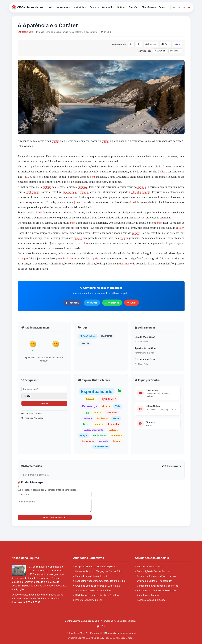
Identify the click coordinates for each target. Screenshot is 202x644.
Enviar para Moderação (54, 517)
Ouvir (166, 44)
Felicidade (112, 413)
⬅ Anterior (160, 51)
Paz (87, 413)
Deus (86, 424)
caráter (55, 141)
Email (131, 303)
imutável (83, 187)
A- (139, 44)
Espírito (117, 441)
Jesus (106, 406)
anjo (74, 202)
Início (51, 7)
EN (179, 7)
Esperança (89, 406)
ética (122, 238)
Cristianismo (88, 441)
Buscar (44, 403)
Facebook (72, 303)
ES (184, 7)
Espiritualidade (97, 391)
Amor (90, 399)
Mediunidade (99, 435)
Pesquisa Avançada (32, 418)
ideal (133, 202)
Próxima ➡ (175, 51)
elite (163, 172)
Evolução (113, 430)
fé (119, 391)
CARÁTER (85, 343)
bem (92, 177)
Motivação (102, 418)
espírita (146, 192)
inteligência (32, 192)
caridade (87, 418)
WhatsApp (112, 303)
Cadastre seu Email (32, 414)
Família (98, 413)
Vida (118, 406)
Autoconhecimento (94, 430)
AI (178, 44)
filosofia (136, 192)
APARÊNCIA (106, 336)
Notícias (121, 7)
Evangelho (113, 424)
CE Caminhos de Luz (28, 7)
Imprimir (151, 44)
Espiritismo (69, 258)
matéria (47, 187)
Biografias (134, 7)
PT (174, 7)
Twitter (92, 303)
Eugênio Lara (26, 32)
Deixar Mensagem (171, 466)
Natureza (98, 424)
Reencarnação (101, 447)
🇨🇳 (189, 7)
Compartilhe (108, 7)
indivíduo (82, 243)
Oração (84, 436)
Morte (116, 418)
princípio (23, 258)
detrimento (126, 264)
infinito (142, 187)
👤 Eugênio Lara (88, 336)
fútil (26, 177)
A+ (131, 44)
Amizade (104, 441)
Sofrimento (116, 435)
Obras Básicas (149, 7)
